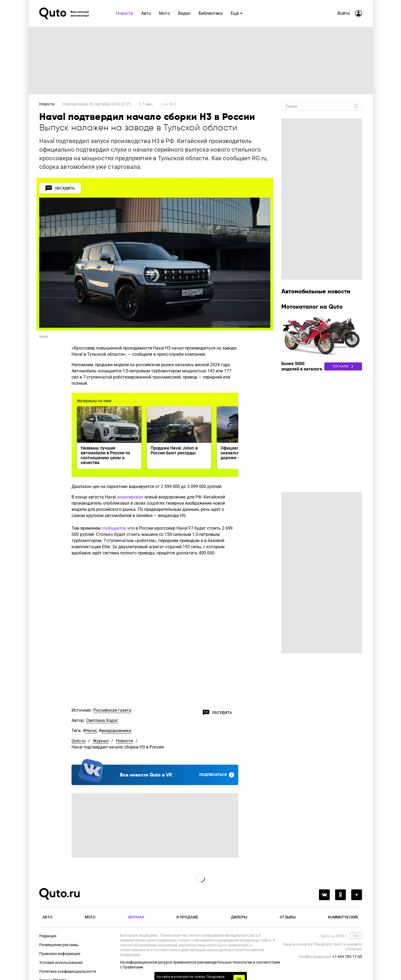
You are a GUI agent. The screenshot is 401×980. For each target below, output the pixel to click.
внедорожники (116, 731)
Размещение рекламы (59, 945)
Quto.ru (79, 741)
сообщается (114, 528)
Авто (47, 917)
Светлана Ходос (102, 720)
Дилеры (239, 917)
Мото (90, 917)
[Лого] (65, 13)
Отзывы (288, 917)
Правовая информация (60, 954)
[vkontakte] (324, 895)
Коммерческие (343, 917)
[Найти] (356, 106)
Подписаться (217, 775)
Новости (47, 104)
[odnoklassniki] (340, 895)
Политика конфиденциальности (68, 971)
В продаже (187, 917)
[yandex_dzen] (357, 895)
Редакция (48, 936)
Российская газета (112, 710)
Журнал (101, 741)
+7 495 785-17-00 (347, 957)
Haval (91, 731)
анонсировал (130, 497)
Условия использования (61, 963)
